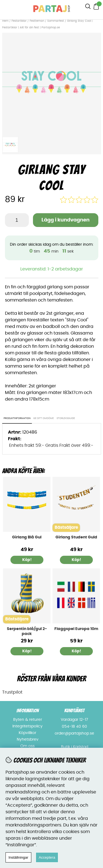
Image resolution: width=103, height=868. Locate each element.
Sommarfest (56, 21)
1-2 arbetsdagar (65, 269)
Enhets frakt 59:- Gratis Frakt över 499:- (51, 445)
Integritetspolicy (27, 726)
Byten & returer (28, 720)
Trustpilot (12, 692)
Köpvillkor (27, 733)
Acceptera (47, 857)
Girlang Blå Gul (27, 537)
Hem (5, 21)
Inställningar (18, 857)
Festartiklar (19, 21)
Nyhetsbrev (28, 740)
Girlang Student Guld (76, 537)
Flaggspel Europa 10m (76, 629)
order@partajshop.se (74, 733)
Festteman (37, 21)
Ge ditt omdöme (44, 418)
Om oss (27, 746)
